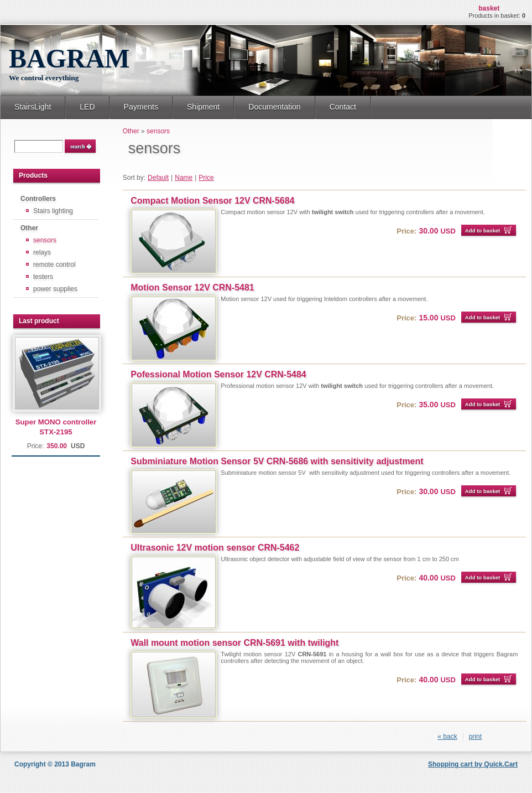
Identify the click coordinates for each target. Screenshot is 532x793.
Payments (141, 107)
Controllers (38, 199)
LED (87, 107)
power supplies (55, 289)
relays (42, 252)
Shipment (203, 107)
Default (158, 178)
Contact (343, 107)
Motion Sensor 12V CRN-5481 (192, 287)
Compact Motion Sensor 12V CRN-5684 (212, 201)
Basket (489, 8)
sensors (45, 240)
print (475, 737)
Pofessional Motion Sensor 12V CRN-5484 (218, 374)
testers (43, 277)
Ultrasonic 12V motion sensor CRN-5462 (215, 548)
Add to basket (483, 230)
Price (206, 178)
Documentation (274, 107)
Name (184, 178)
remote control (54, 265)
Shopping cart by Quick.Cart (473, 764)
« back (447, 737)
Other (29, 228)
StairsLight (33, 107)
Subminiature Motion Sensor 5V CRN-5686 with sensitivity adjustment (277, 461)
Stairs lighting (53, 211)
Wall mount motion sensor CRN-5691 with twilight (234, 643)
